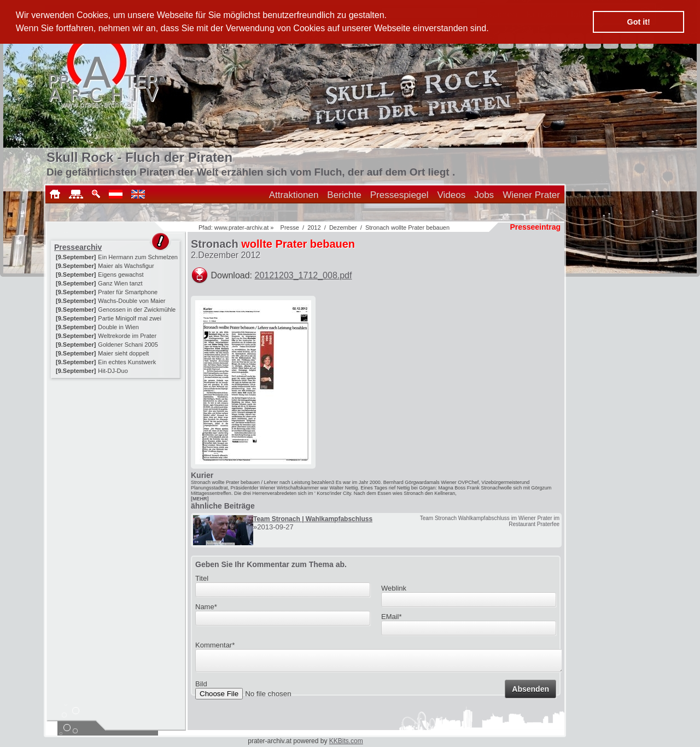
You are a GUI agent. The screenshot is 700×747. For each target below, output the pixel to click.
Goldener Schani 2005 (128, 345)
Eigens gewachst (121, 275)
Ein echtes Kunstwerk (127, 362)
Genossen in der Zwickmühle (137, 310)
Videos (452, 195)
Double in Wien (118, 327)
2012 (314, 227)
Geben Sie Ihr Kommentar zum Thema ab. (271, 564)
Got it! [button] (639, 22)
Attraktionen (294, 195)
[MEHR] (200, 499)
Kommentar (215, 645)
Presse (290, 227)
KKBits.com (346, 741)
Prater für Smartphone (128, 292)
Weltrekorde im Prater (127, 336)
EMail (392, 617)
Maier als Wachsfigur (126, 266)
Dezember (343, 227)
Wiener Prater (531, 195)
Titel (202, 578)
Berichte (344, 195)
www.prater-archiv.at (241, 227)
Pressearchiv (78, 247)
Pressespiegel (399, 195)
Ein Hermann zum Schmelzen (138, 257)
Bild (201, 687)
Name (206, 607)
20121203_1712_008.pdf (304, 275)
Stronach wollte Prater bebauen (407, 227)
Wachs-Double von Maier (132, 301)
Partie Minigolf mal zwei (130, 318)
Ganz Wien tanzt (120, 283)
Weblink (394, 588)
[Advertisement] (116, 450)
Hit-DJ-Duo (113, 371)
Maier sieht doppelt (123, 353)
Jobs (484, 195)
